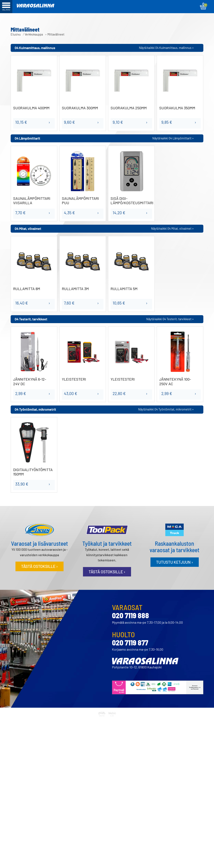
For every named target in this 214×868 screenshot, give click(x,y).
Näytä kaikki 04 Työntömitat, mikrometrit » (166, 409)
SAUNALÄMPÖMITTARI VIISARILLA (32, 201)
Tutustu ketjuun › (175, 562)
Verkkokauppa (34, 34)
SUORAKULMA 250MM (129, 108)
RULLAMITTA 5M (124, 289)
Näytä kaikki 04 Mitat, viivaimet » (172, 229)
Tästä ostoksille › (39, 566)
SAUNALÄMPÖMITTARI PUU (80, 201)
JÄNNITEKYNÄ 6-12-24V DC (30, 382)
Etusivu (16, 34)
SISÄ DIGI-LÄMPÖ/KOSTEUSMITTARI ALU (131, 201)
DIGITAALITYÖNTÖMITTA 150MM (33, 472)
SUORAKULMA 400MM (31, 108)
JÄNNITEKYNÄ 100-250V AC (175, 382)
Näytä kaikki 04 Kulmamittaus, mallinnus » (166, 48)
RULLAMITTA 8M (27, 289)
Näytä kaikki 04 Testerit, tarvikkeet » (170, 319)
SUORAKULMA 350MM (177, 108)
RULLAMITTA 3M (75, 289)
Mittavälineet (56, 34)
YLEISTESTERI (74, 379)
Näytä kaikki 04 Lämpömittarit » (173, 138)
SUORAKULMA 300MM (80, 108)
